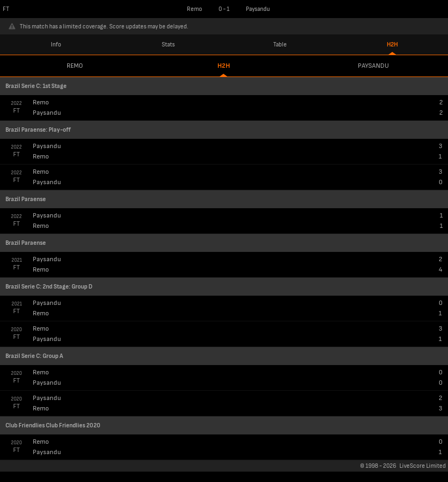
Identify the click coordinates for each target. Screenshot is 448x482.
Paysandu (373, 66)
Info (56, 45)
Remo (75, 66)
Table (280, 45)
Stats (168, 45)
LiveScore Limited (423, 466)
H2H (392, 45)
